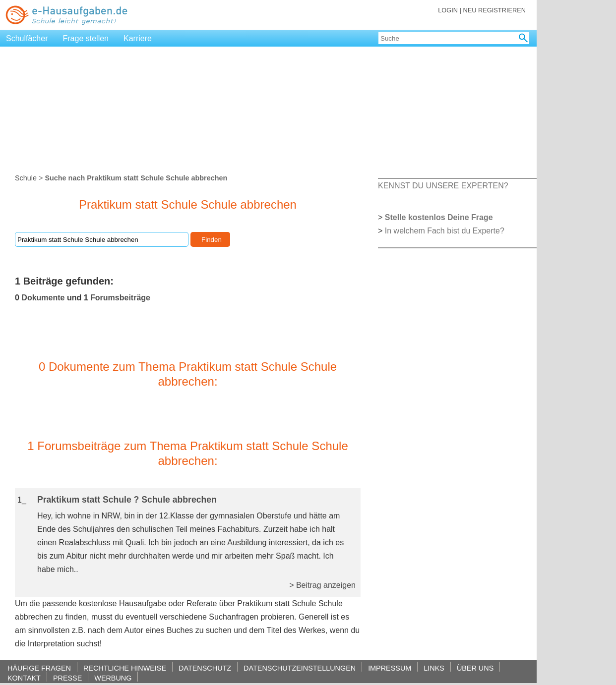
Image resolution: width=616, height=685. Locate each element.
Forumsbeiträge (120, 298)
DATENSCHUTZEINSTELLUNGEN (300, 668)
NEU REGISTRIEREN (494, 10)
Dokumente (43, 298)
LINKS (434, 668)
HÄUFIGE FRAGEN (39, 668)
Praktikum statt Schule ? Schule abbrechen (127, 500)
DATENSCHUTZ (205, 668)
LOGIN (448, 10)
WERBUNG (113, 678)
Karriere (138, 38)
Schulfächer (27, 38)
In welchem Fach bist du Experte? (445, 231)
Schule (26, 178)
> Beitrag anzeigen (322, 585)
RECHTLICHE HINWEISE (125, 668)
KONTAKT (24, 678)
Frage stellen (86, 38)
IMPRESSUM (390, 668)
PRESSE (67, 678)
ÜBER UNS (475, 668)
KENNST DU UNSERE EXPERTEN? (443, 186)
